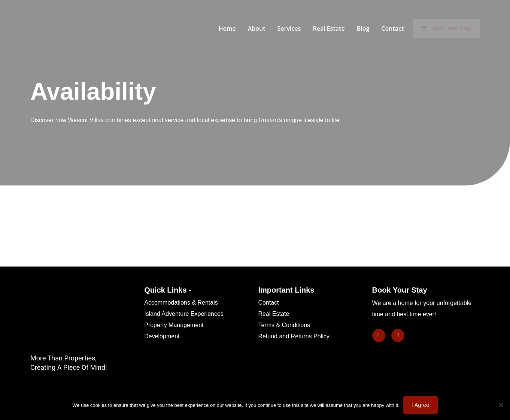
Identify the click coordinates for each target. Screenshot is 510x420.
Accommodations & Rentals (181, 303)
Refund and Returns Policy (294, 336)
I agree (421, 405)
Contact (392, 28)
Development (162, 336)
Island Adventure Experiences (184, 314)
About (257, 28)
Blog (363, 28)
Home (227, 28)
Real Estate (329, 28)
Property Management (174, 325)
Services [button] (289, 28)
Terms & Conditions (284, 325)
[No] (501, 405)
